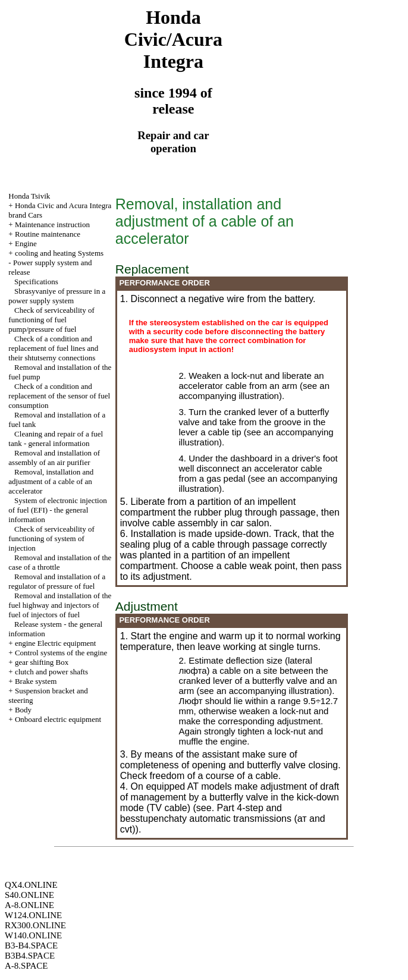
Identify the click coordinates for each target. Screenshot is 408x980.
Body (23, 710)
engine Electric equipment (55, 643)
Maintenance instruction (52, 224)
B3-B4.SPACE (31, 946)
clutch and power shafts (51, 672)
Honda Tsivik (29, 196)
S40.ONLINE (29, 895)
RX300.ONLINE (35, 925)
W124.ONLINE (33, 915)
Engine (26, 244)
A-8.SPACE (26, 966)
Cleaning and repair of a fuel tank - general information (56, 439)
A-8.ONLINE (29, 905)
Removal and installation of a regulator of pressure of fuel (57, 581)
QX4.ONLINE (31, 885)
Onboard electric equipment (58, 719)
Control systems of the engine (61, 653)
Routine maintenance (48, 234)
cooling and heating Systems (59, 253)
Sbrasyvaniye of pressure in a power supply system (57, 296)
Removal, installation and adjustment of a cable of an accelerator (51, 481)
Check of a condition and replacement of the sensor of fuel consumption (59, 396)
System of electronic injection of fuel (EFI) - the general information (57, 510)
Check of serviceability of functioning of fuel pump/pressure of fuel (51, 320)
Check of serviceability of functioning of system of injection (51, 538)
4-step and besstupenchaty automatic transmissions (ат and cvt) (223, 819)
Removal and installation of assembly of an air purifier (54, 458)
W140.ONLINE (33, 935)
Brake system (36, 681)
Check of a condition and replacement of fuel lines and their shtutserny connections (53, 348)
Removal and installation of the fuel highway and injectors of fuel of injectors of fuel (60, 605)
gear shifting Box (42, 662)
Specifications (36, 282)
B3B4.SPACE (30, 956)
